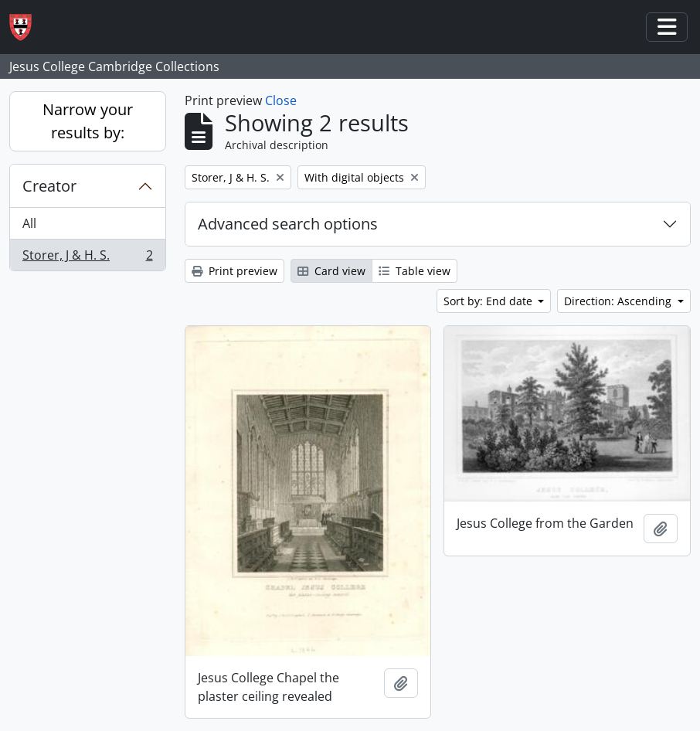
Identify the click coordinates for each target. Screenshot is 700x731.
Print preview (234, 271)
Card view (331, 271)
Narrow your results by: (88, 121)
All (29, 223)
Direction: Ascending (619, 301)
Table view (415, 271)
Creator (49, 186)
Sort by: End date (489, 301)
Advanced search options (288, 224)
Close (281, 100)
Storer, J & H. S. (87, 258)
